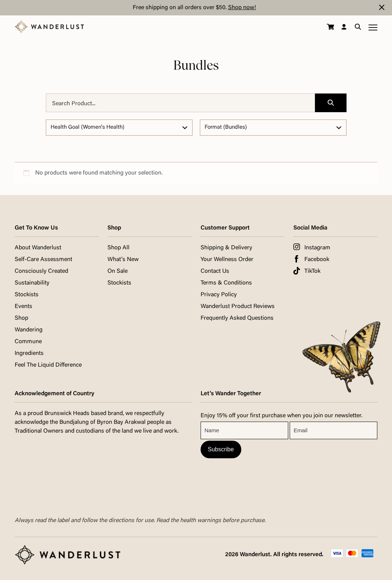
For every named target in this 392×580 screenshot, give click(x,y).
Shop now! (242, 8)
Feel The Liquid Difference (48, 365)
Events (23, 306)
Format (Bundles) (226, 127)
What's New (123, 260)
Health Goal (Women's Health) (87, 127)
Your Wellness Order (227, 260)
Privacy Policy (219, 295)
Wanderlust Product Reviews (238, 306)
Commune (28, 342)
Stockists (27, 295)
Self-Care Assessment (43, 260)
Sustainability (32, 283)
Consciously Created (41, 271)
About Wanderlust (38, 248)
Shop (21, 318)
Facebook (317, 260)
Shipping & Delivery (226, 248)
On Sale (118, 271)
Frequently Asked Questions (237, 318)
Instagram (317, 248)
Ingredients (29, 353)
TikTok (312, 271)
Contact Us (215, 271)
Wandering (29, 330)
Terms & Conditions (226, 283)
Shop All (118, 248)
